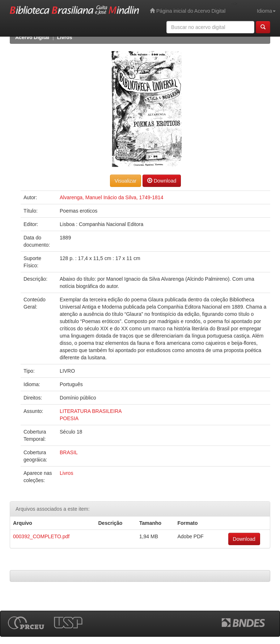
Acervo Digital (32, 37)
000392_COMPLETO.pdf (41, 536)
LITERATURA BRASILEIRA (91, 411)
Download (162, 181)
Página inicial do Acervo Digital (188, 11)
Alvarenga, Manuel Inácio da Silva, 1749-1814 (111, 197)
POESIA (69, 418)
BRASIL (69, 452)
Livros (65, 37)
